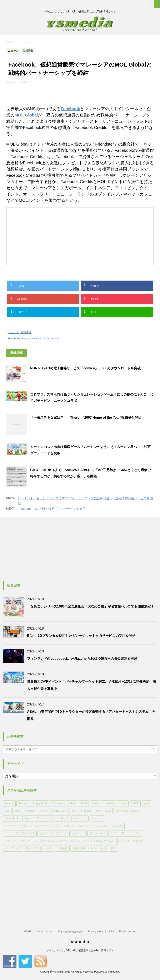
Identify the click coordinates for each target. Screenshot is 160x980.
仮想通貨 (26, 332)
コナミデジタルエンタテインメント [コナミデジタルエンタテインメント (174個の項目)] (85, 826)
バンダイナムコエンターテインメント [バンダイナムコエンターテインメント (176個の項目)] (57, 841)
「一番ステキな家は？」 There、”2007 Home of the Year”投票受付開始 (86, 418)
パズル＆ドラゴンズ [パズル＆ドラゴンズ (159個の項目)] (131, 841)
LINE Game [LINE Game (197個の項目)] (59, 811)
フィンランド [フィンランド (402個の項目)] (34, 848)
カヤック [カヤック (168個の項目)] (97, 819)
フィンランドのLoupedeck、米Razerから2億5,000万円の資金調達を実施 (82, 659)
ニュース (14, 332)
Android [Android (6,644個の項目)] (23, 804)
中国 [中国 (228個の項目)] (50, 848)
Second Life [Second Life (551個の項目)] (12, 819)
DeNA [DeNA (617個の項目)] (71, 804)
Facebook (70, 109)
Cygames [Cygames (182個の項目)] (57, 804)
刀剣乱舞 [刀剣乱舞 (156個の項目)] (62, 848)
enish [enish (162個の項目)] (95, 804)
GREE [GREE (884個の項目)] (135, 804)
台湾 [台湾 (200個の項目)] (104, 848)
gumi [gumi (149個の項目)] (147, 804)
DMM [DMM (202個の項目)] (83, 804)
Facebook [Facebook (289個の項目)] (108, 804)
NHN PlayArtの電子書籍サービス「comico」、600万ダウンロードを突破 (85, 368)
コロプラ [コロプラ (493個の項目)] (117, 826)
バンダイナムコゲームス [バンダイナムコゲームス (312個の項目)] (100, 841)
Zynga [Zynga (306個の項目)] (28, 819)
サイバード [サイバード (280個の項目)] (78, 833)
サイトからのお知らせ (70, 932)
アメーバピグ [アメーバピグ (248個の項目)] (45, 819)
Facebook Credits (32, 338)
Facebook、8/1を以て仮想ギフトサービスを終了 (52, 509)
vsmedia (80, 942)
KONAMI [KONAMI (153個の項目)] (30, 811)
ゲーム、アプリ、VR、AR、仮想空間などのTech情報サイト (80, 950)
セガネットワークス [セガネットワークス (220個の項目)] (17, 841)
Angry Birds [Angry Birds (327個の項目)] (40, 804)
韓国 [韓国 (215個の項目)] (114, 848)
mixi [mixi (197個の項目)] (74, 811)
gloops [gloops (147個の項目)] (123, 804)
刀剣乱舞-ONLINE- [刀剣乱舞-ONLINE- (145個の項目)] (84, 848)
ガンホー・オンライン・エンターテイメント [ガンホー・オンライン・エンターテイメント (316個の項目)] (32, 826)
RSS (111, 932)
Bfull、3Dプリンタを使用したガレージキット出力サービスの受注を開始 (81, 636)
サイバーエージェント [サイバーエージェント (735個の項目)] (53, 833)
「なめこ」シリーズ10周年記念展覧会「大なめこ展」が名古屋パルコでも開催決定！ (91, 606)
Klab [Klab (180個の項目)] (17, 811)
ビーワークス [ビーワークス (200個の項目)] (13, 848)
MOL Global (26, 115)
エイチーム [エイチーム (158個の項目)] (80, 819)
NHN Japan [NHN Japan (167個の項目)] (103, 811)
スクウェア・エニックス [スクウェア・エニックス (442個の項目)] (125, 833)
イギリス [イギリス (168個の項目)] (63, 819)
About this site (44, 932)
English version (128, 932)
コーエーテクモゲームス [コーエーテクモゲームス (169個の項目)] (20, 833)
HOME (28, 932)
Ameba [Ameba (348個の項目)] (9, 804)
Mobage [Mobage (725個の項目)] (86, 811)
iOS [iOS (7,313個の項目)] (7, 811)
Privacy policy (96, 932)
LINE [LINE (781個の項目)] (44, 811)
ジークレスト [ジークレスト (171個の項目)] (97, 833)
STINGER (113, 972)
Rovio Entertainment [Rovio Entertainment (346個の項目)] (128, 811)
